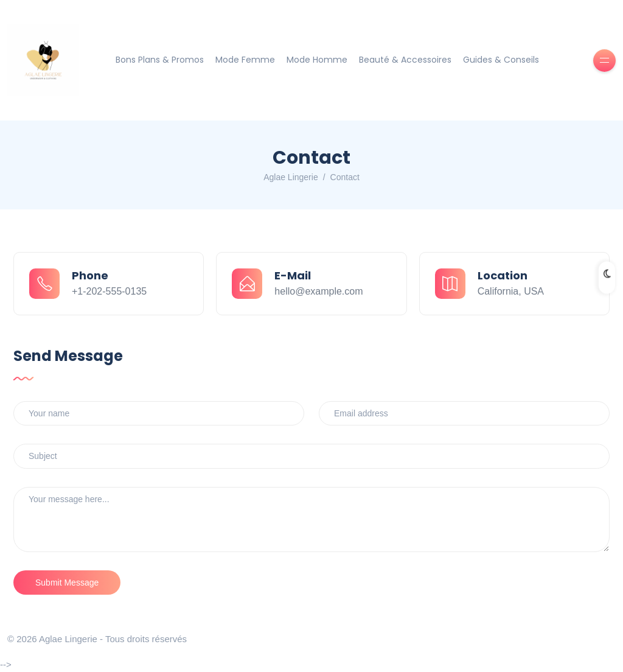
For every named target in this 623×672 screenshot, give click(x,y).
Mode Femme (245, 60)
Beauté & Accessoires (405, 60)
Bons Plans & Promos (160, 60)
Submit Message (67, 583)
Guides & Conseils (501, 60)
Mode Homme (317, 60)
